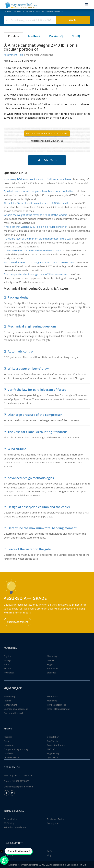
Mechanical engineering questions (32, 326)
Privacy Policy (10, 819)
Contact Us (9, 859)
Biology (7, 660)
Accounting (9, 697)
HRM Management (56, 705)
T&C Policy (9, 823)
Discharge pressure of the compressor (35, 415)
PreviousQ (56, 36)
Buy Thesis (52, 741)
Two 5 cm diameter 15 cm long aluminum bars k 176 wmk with (40, 262)
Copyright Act (54, 823)
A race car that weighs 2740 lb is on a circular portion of (36, 227)
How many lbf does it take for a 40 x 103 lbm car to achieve (38, 179)
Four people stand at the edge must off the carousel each (37, 274)
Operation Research (14, 713)
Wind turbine (17, 449)
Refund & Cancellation (15, 827)
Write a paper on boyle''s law (28, 369)
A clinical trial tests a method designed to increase (32, 250)
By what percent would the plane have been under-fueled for (39, 191)
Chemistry (52, 656)
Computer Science (56, 745)
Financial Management (58, 709)
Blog (49, 855)
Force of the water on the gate (29, 549)
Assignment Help (13, 55)
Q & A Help (52, 757)
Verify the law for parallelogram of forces (37, 390)
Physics (7, 656)
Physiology (9, 673)
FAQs (50, 851)
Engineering (53, 753)
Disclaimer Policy (55, 819)
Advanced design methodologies (31, 478)
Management (10, 705)
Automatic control (21, 351)
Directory (8, 855)
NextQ (76, 36)
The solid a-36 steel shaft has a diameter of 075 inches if (36, 203)
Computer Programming (16, 749)
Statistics (51, 673)
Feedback (34, 36)
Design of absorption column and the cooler (39, 507)
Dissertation (53, 737)
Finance (8, 701)
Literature (9, 745)
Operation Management (16, 709)
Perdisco (8, 737)
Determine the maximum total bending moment (42, 528)
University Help (11, 757)
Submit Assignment (18, 622)
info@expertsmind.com (52, 12)
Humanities (53, 669)
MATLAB (51, 749)
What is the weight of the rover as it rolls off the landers (36, 215)
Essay (6, 741)
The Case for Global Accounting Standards (38, 432)
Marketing (52, 701)
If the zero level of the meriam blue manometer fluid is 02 (37, 239)
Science (51, 660)
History (7, 669)
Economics (52, 697)
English (51, 664)
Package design (19, 297)
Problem (14, 36)
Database (8, 753)
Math (6, 664)
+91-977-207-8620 (13, 12)
